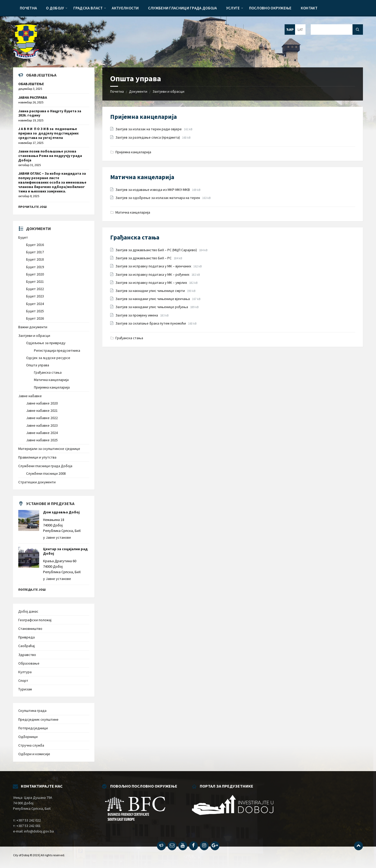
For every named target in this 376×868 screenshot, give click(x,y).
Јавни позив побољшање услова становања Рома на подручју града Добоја (50, 156)
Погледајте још (32, 590)
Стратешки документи (37, 482)
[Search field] (337, 30)
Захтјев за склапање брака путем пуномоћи (151, 323)
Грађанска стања (135, 237)
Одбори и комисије (34, 754)
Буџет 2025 (35, 311)
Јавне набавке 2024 (42, 433)
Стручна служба (31, 745)
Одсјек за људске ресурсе (48, 358)
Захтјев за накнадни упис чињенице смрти (151, 291)
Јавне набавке (30, 396)
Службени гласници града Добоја (45, 466)
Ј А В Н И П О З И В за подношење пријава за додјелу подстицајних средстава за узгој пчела (48, 133)
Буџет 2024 (35, 304)
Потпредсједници (33, 728)
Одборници (28, 737)
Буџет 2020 (35, 274)
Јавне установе (58, 537)
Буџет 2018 (35, 259)
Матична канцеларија (142, 177)
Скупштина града (32, 711)
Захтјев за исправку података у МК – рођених (153, 274)
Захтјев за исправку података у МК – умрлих (152, 283)
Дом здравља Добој (61, 512)
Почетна (117, 91)
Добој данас (28, 611)
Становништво (30, 629)
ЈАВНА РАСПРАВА (33, 97)
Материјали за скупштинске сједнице (49, 449)
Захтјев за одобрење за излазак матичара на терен (158, 198)
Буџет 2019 (35, 267)
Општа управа (38, 365)
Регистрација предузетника (57, 350)
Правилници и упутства (37, 457)
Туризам (25, 689)
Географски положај (35, 620)
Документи (138, 91)
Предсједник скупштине (38, 719)
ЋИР (290, 30)
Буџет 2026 (35, 318)
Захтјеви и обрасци (168, 91)
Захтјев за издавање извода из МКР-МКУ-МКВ (153, 190)
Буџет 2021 (35, 281)
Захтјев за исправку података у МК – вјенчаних (154, 266)
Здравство (27, 655)
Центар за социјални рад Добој (65, 551)
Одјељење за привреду (46, 343)
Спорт (23, 681)
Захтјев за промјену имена (137, 315)
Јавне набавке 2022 (42, 418)
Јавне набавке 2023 (42, 425)
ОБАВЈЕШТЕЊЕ (31, 84)
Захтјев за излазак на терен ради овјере (149, 129)
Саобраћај (27, 646)
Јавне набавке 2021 (42, 410)
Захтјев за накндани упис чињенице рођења (152, 307)
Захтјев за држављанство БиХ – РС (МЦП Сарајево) (157, 250)
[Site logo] (26, 57)
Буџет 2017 (35, 252)
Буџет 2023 (35, 296)
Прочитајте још (33, 207)
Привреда (27, 637)
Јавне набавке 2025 (42, 440)
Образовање (29, 663)
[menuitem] (28, 8)
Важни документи (33, 327)
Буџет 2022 (35, 289)
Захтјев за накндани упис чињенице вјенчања (153, 299)
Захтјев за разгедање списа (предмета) (148, 137)
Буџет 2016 (35, 245)
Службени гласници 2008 (46, 473)
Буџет (23, 237)
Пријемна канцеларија (143, 117)
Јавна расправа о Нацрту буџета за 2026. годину (50, 113)
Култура (25, 672)
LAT (300, 30)
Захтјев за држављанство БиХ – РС (144, 258)
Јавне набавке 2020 (42, 403)
